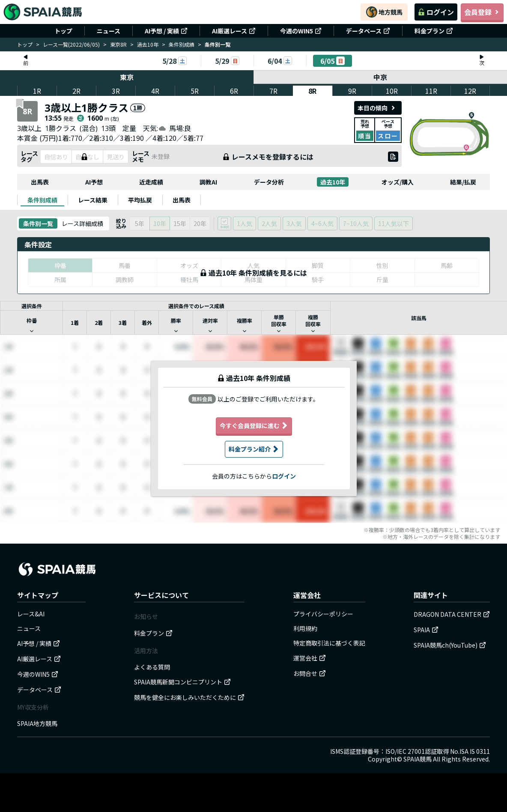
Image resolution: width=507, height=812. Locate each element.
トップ (63, 31)
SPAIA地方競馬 (37, 723)
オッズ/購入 (398, 182)
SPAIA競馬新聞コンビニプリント (182, 682)
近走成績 (151, 182)
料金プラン (434, 31)
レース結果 (93, 200)
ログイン (436, 12)
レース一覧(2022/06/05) (71, 44)
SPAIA (426, 630)
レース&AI (31, 614)
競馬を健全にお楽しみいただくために (189, 697)
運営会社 (310, 658)
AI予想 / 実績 (166, 31)
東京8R (118, 44)
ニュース (109, 31)
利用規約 (305, 628)
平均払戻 (140, 200)
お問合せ (310, 673)
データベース (368, 31)
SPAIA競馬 (418, 759)
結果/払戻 (463, 182)
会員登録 (482, 12)
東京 (127, 77)
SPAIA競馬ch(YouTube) (450, 645)
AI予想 (94, 182)
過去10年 (148, 44)
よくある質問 (152, 667)
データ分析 (269, 182)
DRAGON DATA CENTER (452, 614)
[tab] (42, 200)
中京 (381, 77)
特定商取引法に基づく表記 (329, 643)
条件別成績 (182, 44)
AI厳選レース (234, 31)
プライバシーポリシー (323, 614)
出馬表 (40, 182)
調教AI (208, 182)
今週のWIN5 (301, 31)
